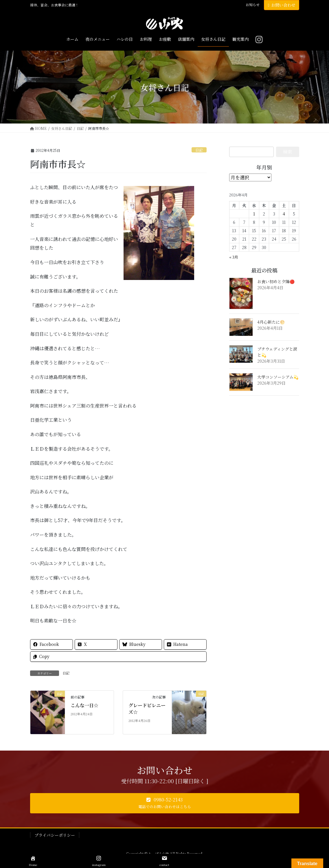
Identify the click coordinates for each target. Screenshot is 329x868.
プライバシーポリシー (55, 835)
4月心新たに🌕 (271, 322)
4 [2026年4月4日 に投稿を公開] (284, 214)
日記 (199, 150)
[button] (165, 803)
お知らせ (253, 5)
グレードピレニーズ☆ (147, 708)
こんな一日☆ (84, 705)
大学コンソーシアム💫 (278, 377)
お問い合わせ (281, 5)
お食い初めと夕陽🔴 (276, 281)
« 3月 (234, 257)
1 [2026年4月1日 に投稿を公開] (254, 214)
